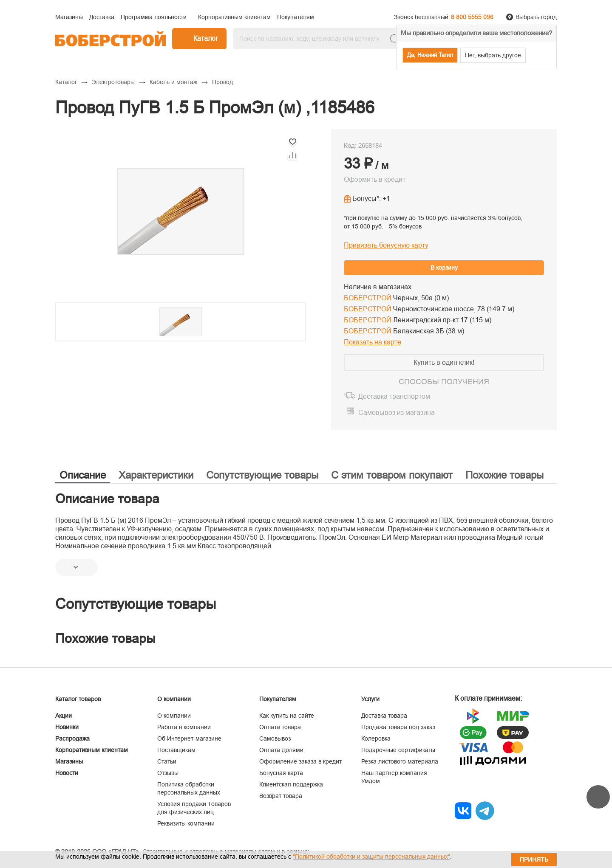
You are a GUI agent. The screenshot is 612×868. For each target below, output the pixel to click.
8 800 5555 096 (472, 17)
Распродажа (72, 738)
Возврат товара (281, 796)
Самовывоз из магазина (397, 413)
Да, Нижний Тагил (430, 55)
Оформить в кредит (375, 179)
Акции (64, 716)
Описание (83, 475)
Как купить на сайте (287, 716)
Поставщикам (176, 750)
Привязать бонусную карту (386, 245)
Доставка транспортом (394, 396)
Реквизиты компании (186, 823)
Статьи (167, 761)
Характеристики (156, 475)
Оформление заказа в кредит (300, 761)
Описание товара (107, 499)
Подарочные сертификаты (398, 750)
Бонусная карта (281, 773)
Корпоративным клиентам (92, 750)
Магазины (69, 761)
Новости (67, 773)
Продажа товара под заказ (398, 727)
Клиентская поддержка (291, 784)
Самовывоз (275, 738)
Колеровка (376, 738)
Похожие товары (504, 475)
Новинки (67, 727)
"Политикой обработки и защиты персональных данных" (371, 857)
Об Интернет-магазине (189, 738)
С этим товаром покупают (392, 475)
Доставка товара (384, 716)
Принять (534, 860)
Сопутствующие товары (262, 475)
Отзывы (168, 773)
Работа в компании (184, 727)
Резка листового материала (400, 761)
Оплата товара (280, 727)
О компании (174, 716)
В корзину (444, 268)
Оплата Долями (281, 750)
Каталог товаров (78, 699)
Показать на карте (373, 342)
